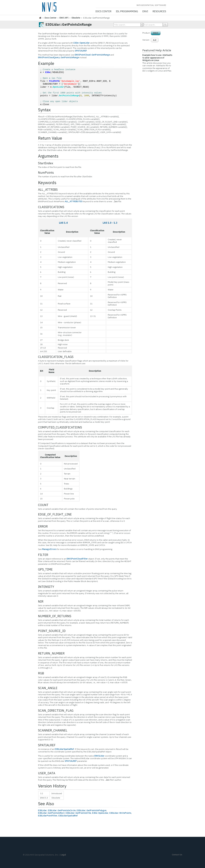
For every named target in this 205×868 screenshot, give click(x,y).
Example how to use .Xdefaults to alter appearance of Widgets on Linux (157, 58)
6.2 (155, 40)
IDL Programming (127, 11)
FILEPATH (54, 81)
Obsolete (76, 18)
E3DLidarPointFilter (48, 816)
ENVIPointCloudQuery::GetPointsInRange (59, 57)
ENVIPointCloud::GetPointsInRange (92, 55)
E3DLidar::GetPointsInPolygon (92, 810)
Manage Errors (49, 549)
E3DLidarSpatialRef (64, 749)
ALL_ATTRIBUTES (74, 202)
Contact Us (177, 855)
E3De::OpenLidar (82, 43)
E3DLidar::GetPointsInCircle (62, 810)
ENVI (145, 11)
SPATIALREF (81, 51)
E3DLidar (42, 810)
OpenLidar (58, 87)
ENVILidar (99, 756)
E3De (48, 72)
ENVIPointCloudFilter (77, 559)
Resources (159, 11)
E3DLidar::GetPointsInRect (51, 813)
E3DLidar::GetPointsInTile (78, 813)
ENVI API (64, 18)
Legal (63, 855)
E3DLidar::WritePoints (120, 813)
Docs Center (103, 11)
